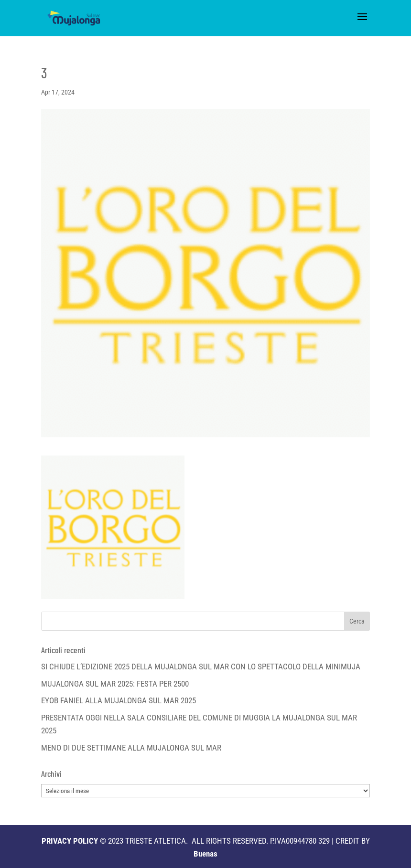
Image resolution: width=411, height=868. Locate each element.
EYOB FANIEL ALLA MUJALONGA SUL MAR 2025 (119, 700)
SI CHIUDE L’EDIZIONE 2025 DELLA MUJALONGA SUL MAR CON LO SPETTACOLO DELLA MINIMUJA (201, 667)
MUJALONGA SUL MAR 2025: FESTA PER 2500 (115, 684)
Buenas (205, 854)
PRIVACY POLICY (70, 841)
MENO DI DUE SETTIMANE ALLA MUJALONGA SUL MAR (131, 748)
